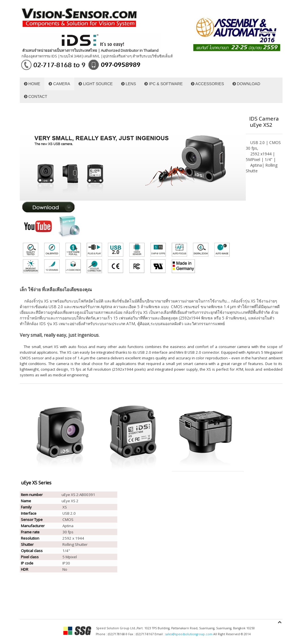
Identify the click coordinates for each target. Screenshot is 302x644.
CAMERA (59, 84)
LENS (129, 84)
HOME (32, 84)
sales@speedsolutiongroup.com (189, 634)
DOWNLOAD (246, 84)
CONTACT (36, 96)
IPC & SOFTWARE (163, 84)
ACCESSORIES (207, 84)
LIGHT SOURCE (96, 84)
